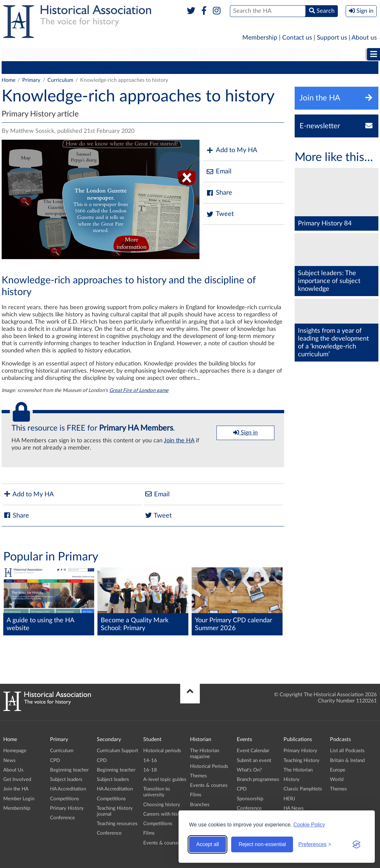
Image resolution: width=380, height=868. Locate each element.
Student (110, 54)
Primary (21, 54)
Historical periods (162, 751)
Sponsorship (250, 799)
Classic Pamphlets (303, 789)
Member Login (19, 799)
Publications (270, 54)
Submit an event (254, 761)
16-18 (150, 770)
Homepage (15, 751)
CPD (46, 67)
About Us (13, 770)
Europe (338, 770)
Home (9, 80)
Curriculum (18, 67)
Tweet (220, 214)
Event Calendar (253, 751)
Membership (260, 38)
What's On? (249, 770)
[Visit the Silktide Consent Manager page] (356, 844)
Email (219, 172)
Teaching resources (117, 824)
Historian (221, 54)
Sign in (245, 433)
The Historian (298, 770)
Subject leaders (130, 67)
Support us (332, 38)
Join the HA (179, 441)
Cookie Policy (309, 825)
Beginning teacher (82, 67)
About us (364, 38)
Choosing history (162, 805)
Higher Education (165, 54)
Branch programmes (258, 779)
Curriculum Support (117, 751)
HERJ (289, 799)
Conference (307, 67)
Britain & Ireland (347, 761)
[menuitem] (21, 55)
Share (219, 193)
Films (149, 833)
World (337, 779)
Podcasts (319, 54)
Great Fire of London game (139, 390)
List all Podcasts (347, 751)
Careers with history (165, 814)
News (9, 761)
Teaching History (302, 761)
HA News (294, 808)
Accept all (207, 844)
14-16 (150, 761)
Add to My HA (232, 150)
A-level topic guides (165, 779)
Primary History (265, 67)
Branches (200, 805)
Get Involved (17, 779)
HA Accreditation (177, 67)
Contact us (297, 38)
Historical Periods (209, 766)
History (292, 779)
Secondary (66, 54)
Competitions (222, 67)
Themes (199, 776)
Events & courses (162, 843)
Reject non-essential (262, 844)
